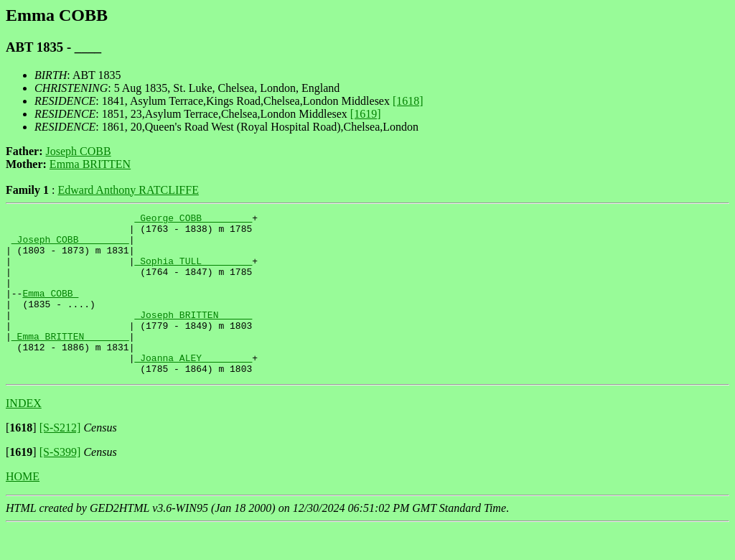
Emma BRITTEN (90, 164)
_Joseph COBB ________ (70, 246)
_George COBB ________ (193, 220)
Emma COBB (50, 310)
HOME (23, 509)
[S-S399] (60, 484)
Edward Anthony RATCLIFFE (128, 190)
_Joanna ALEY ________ (193, 388)
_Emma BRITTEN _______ (70, 362)
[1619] (366, 114)
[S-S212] (60, 460)
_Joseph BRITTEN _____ (193, 336)
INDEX (24, 435)
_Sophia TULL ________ (193, 271)
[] (21, 460)
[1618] (408, 101)
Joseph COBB (79, 151)
